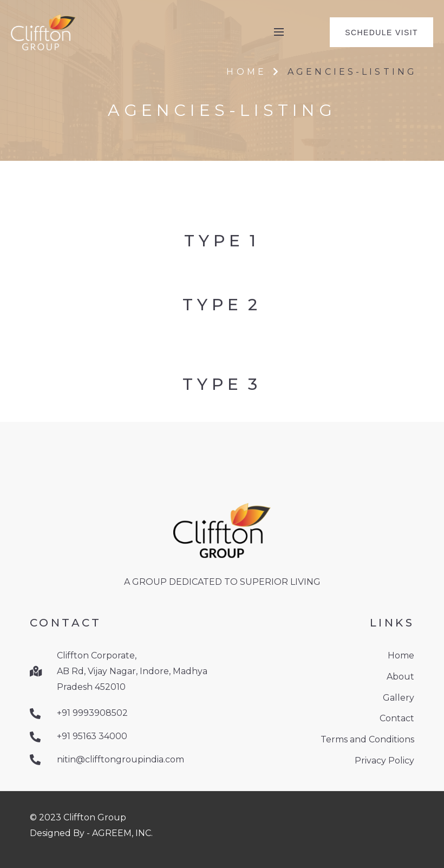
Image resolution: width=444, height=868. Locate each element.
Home (246, 72)
